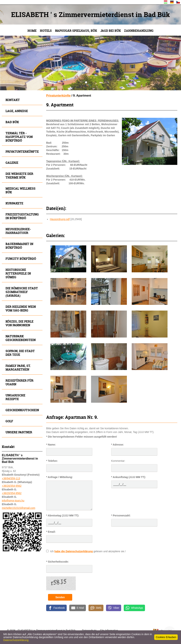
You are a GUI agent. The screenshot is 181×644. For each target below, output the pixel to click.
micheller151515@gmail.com (19, 508)
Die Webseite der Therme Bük (19, 175)
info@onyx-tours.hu (13, 501)
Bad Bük (12, 122)
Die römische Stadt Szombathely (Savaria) (22, 292)
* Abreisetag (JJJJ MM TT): (63, 515)
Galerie (12, 163)
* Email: (51, 532)
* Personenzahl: (121, 515)
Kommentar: (118, 461)
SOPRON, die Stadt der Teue (20, 353)
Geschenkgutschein (22, 410)
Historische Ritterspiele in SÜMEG (18, 273)
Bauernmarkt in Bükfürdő (19, 246)
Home (32, 31)
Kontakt (13, 100)
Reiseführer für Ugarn (19, 382)
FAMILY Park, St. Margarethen (18, 368)
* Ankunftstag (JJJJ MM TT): (129, 477)
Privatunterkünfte (22, 151)
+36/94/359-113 (11, 478)
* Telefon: (52, 461)
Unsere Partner (19, 432)
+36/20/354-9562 (12, 486)
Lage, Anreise (17, 111)
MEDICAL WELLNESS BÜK (21, 190)
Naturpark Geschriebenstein (21, 338)
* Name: (51, 445)
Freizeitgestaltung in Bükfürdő (22, 216)
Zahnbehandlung (139, 31)
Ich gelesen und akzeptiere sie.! (88, 551)
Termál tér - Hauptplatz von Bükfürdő (19, 137)
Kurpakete (14, 203)
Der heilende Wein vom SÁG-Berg (21, 308)
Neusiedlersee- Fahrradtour (18, 231)
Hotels (46, 31)
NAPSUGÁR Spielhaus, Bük (76, 31)
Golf (9, 421)
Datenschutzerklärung (16, 640)
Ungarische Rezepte (15, 397)
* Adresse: (118, 445)
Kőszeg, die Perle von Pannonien (19, 323)
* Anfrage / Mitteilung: (59, 477)
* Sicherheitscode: (57, 562)
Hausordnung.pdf (60, 219)
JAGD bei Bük (111, 31)
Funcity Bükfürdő (21, 259)
